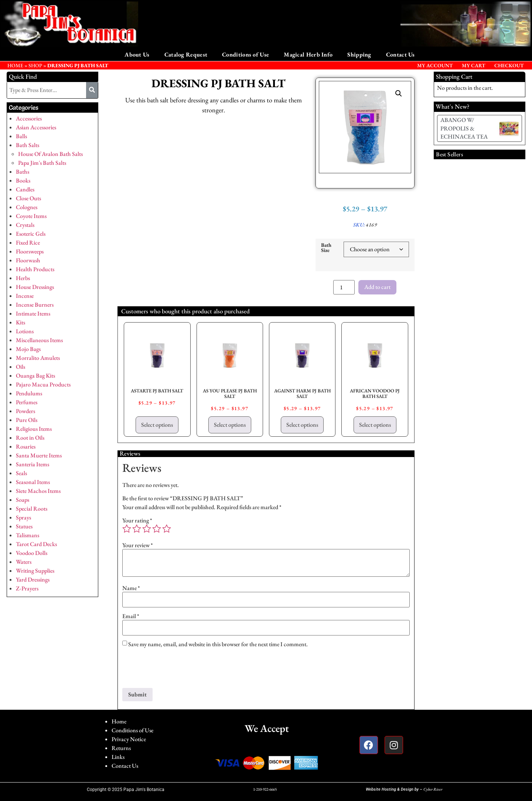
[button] (399, 93)
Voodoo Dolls (32, 553)
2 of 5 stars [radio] (137, 529)
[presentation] (178, 670)
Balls (21, 136)
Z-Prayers (27, 588)
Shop (35, 65)
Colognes (27, 207)
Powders (25, 411)
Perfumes (27, 402)
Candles (25, 189)
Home (119, 721)
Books (23, 180)
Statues (24, 526)
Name (131, 588)
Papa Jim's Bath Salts (42, 163)
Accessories (29, 118)
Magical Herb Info (308, 54)
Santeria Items (33, 464)
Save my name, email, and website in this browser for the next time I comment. (218, 644)
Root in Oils (30, 438)
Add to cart (377, 287)
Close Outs (28, 198)
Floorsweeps (30, 251)
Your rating (137, 521)
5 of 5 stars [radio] (167, 529)
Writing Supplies (35, 571)
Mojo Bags (28, 349)
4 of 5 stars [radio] (157, 529)
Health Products (35, 269)
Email (131, 616)
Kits (21, 322)
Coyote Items (31, 216)
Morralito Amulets (38, 358)
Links (118, 757)
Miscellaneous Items (39, 340)
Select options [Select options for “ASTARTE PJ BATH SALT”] (157, 425)
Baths (23, 172)
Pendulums (29, 393)
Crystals (25, 225)
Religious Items (34, 429)
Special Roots (32, 509)
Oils (21, 367)
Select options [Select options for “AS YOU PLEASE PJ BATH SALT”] (230, 425)
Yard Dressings (33, 580)
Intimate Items (33, 313)
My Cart (474, 65)
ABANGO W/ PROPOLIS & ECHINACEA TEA (464, 128)
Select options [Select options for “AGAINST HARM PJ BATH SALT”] (302, 425)
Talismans (28, 535)
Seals (21, 473)
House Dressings (35, 287)
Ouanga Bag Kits (35, 376)
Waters (24, 562)
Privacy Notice (129, 739)
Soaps (23, 500)
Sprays (23, 517)
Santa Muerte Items (39, 455)
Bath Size (326, 248)
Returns (121, 748)
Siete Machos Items (38, 491)
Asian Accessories (36, 127)
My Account (435, 65)
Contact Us (400, 54)
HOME (15, 65)
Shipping (359, 54)
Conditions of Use (245, 54)
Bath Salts (28, 145)
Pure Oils (27, 420)
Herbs (23, 278)
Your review (138, 545)
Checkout (509, 65)
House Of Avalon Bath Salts (50, 154)
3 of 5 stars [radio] (147, 529)
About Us (137, 54)
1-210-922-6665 (265, 789)
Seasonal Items (33, 482)
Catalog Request (186, 54)
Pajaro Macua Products (43, 384)
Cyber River (433, 789)
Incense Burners (35, 305)
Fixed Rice (28, 243)
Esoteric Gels (31, 234)
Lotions (25, 331)
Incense (25, 296)
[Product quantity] (344, 287)
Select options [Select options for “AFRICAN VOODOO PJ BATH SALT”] (375, 425)
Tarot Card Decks (36, 544)
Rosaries (26, 446)
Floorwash (28, 260)
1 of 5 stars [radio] (127, 529)
